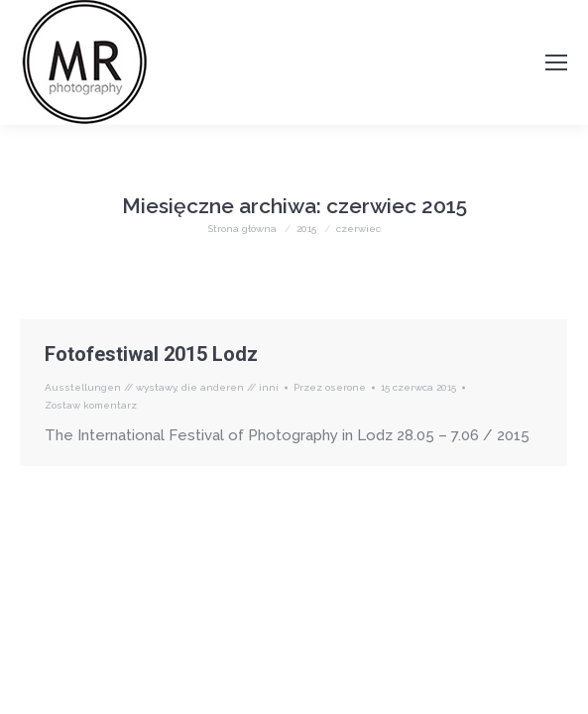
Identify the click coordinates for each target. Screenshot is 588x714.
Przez (330, 387)
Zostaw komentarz (91, 405)
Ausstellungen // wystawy (111, 387)
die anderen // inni (230, 387)
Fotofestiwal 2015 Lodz (151, 354)
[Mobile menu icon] (556, 62)
